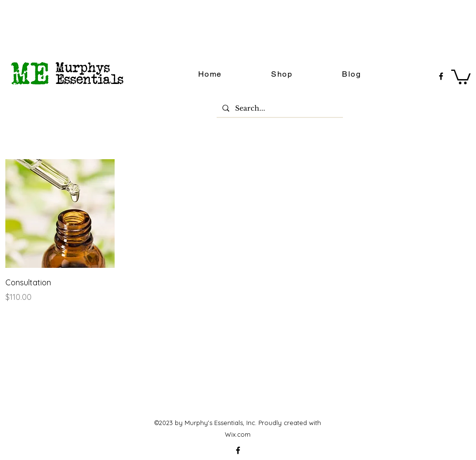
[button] (461, 76)
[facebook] (441, 76)
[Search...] (279, 109)
